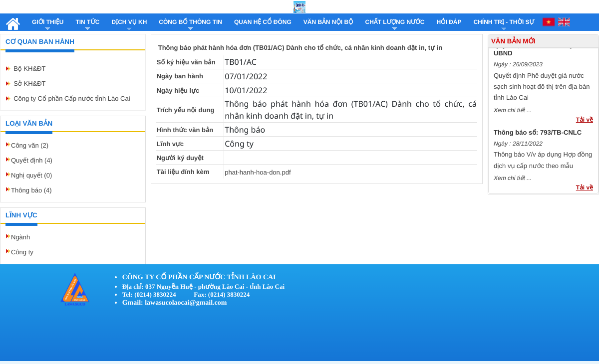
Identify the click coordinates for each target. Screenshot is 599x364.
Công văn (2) (30, 145)
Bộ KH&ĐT (29, 69)
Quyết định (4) (32, 160)
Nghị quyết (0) (31, 175)
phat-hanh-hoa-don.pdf (258, 172)
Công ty (22, 252)
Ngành (20, 237)
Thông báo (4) (31, 190)
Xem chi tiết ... (513, 112)
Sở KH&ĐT (29, 84)
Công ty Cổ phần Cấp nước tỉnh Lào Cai (72, 98)
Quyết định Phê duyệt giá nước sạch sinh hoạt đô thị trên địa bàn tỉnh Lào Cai (542, 89)
